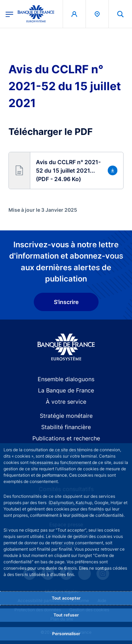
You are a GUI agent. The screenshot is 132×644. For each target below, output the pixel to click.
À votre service (66, 402)
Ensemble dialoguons (66, 379)
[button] (66, 171)
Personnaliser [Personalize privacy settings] (66, 634)
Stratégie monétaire (66, 416)
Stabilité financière (66, 427)
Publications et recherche (66, 438)
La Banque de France (66, 390)
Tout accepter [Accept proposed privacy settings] (66, 598)
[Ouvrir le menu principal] (10, 14)
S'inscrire (66, 302)
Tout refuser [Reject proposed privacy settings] (66, 615)
